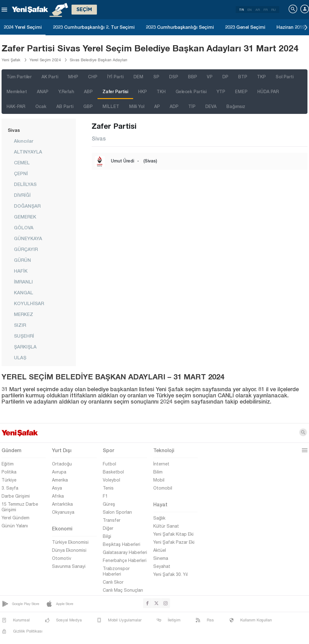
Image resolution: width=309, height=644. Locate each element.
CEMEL (22, 162)
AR (258, 10)
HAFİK (21, 271)
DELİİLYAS (25, 184)
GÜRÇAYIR (26, 249)
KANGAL (24, 292)
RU (274, 10)
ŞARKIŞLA (25, 347)
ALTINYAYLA (28, 152)
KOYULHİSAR (29, 303)
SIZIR (20, 325)
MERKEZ (24, 314)
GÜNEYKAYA (28, 238)
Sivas (14, 130)
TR (241, 10)
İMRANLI (23, 282)
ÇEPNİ (21, 173)
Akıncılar (24, 141)
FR (265, 10)
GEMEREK (25, 217)
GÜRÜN (22, 260)
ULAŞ (20, 357)
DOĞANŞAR (27, 206)
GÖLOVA (24, 227)
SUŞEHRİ (24, 336)
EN (250, 10)
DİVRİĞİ (22, 195)
